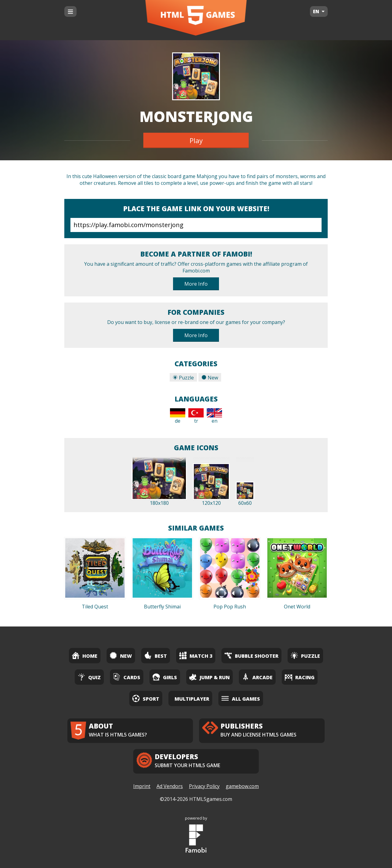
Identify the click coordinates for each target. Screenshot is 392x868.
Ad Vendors (170, 786)
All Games (241, 698)
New (210, 378)
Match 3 (196, 655)
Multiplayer (192, 699)
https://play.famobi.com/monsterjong (196, 225)
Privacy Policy (204, 786)
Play (196, 140)
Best (156, 655)
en (214, 416)
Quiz (89, 677)
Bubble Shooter (251, 655)
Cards (127, 677)
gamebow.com (242, 786)
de (178, 416)
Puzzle (183, 378)
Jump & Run (209, 677)
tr (196, 416)
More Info (196, 284)
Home (85, 655)
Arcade (257, 677)
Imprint (142, 786)
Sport (146, 698)
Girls (165, 677)
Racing (300, 677)
